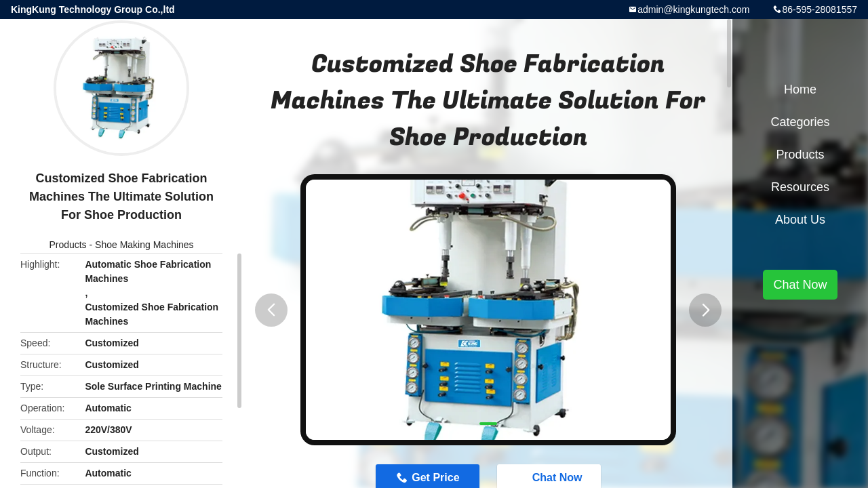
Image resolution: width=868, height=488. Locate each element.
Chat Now (800, 285)
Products (67, 245)
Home (800, 89)
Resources (800, 187)
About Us (800, 220)
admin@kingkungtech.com (693, 9)
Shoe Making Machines (144, 245)
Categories (800, 122)
